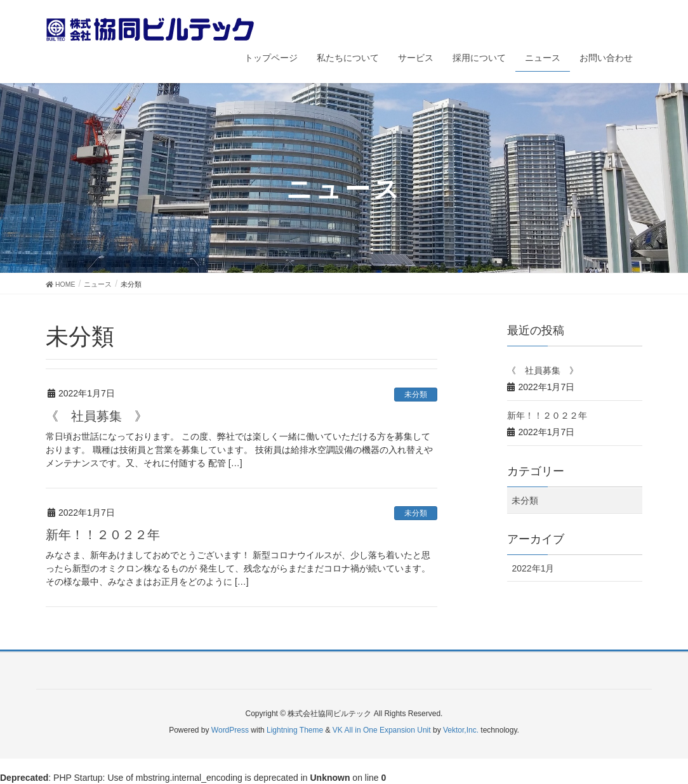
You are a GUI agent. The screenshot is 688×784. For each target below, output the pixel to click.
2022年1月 (533, 568)
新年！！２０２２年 (103, 535)
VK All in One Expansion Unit (382, 730)
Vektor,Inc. (461, 730)
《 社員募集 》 (96, 416)
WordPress (230, 730)
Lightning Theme (295, 730)
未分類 (416, 395)
